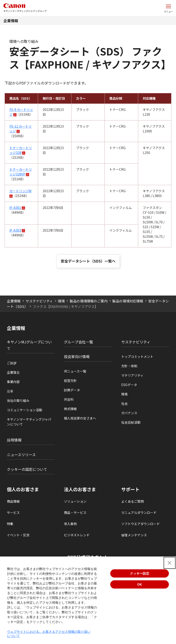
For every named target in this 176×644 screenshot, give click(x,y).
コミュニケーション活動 (25, 410)
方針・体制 (129, 366)
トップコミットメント (137, 356)
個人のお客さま (23, 489)
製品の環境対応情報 (128, 301)
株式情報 (70, 409)
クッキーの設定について (27, 469)
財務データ (72, 390)
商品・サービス (75, 512)
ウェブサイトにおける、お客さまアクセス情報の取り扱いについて (49, 634)
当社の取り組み (18, 400)
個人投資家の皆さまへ (80, 418)
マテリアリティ (132, 375)
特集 (10, 524)
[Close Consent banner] (170, 563)
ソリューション (75, 501)
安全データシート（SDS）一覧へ (88, 261)
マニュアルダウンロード (139, 512)
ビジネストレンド (77, 535)
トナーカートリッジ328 (21, 150)
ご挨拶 (12, 363)
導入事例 (70, 524)
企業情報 (11, 21)
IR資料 (69, 399)
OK (140, 584)
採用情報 (14, 440)
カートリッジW (20, 191)
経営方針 (70, 381)
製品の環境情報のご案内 (89, 301)
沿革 (10, 391)
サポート (130, 489)
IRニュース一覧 (75, 371)
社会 (124, 403)
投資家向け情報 (77, 356)
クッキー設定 (140, 573)
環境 (61, 301)
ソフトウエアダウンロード (140, 524)
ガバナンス (129, 413)
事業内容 (13, 382)
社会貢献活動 (131, 422)
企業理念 (13, 372)
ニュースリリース (21, 455)
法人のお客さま (80, 489)
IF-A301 (15, 208)
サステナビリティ (39, 301)
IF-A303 (15, 230)
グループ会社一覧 (78, 342)
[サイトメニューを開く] (168, 8)
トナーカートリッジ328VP (21, 172)
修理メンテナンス (134, 535)
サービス (13, 512)
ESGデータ (129, 385)
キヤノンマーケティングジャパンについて (29, 422)
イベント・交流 (18, 535)
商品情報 (13, 501)
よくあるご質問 (132, 501)
